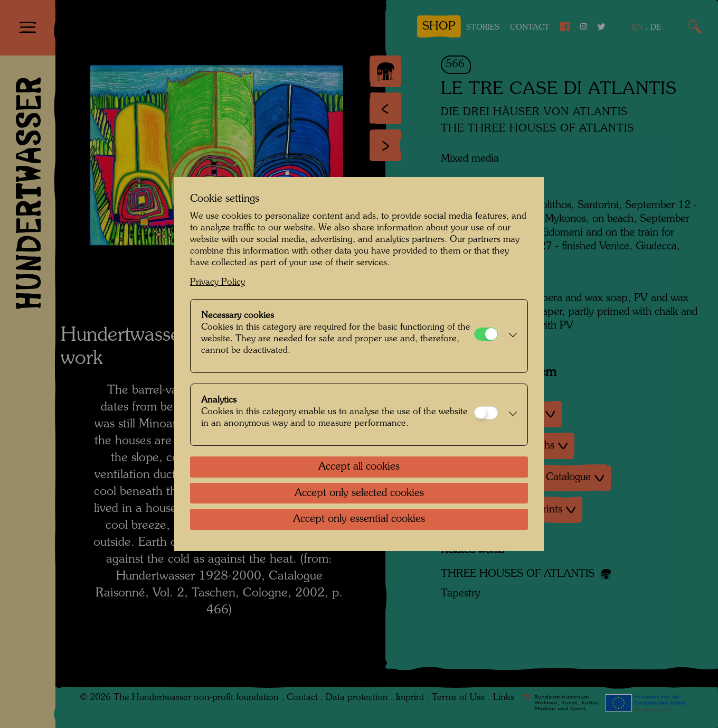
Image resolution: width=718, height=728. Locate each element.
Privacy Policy (218, 282)
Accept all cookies (359, 467)
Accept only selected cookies (359, 493)
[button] (510, 336)
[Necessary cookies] (486, 334)
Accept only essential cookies (359, 519)
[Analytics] (486, 413)
